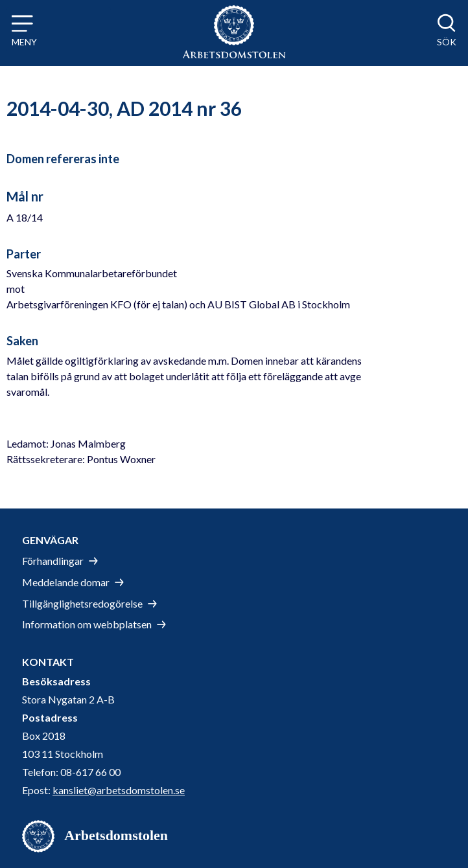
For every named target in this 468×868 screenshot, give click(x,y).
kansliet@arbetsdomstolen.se (119, 790)
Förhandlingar (53, 561)
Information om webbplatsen (87, 624)
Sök (447, 42)
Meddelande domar (66, 582)
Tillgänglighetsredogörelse (82, 603)
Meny (24, 42)
